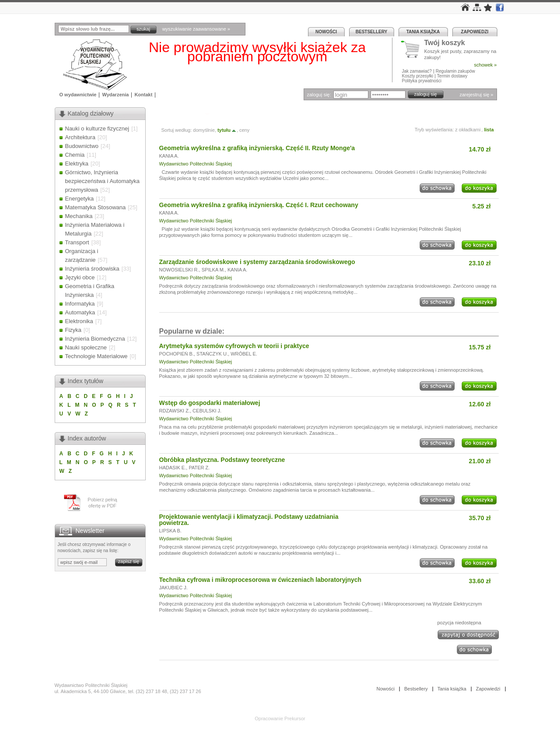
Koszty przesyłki (418, 76)
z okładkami (468, 130)
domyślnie (204, 130)
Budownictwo (82, 146)
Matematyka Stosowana (96, 207)
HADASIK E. (173, 468)
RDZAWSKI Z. (175, 411)
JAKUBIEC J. (173, 588)
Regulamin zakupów (455, 71)
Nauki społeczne (86, 347)
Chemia (75, 155)
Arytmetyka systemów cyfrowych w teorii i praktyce (234, 346)
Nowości (326, 32)
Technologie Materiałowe (96, 356)
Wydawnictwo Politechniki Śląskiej (196, 164)
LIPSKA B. (170, 531)
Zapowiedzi (475, 32)
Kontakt (143, 95)
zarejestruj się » (476, 95)
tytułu (227, 130)
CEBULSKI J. (207, 411)
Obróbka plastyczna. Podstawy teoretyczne (222, 460)
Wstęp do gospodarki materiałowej (210, 403)
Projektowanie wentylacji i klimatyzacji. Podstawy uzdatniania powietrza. (249, 520)
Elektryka (77, 164)
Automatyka (80, 312)
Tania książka (423, 32)
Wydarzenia (115, 95)
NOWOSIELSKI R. (179, 270)
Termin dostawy (452, 76)
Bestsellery (371, 32)
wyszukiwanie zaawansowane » (196, 29)
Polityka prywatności (422, 81)
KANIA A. (169, 156)
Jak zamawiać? (417, 71)
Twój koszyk (445, 43)
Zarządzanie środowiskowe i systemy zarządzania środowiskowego (257, 262)
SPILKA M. (213, 270)
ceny (244, 130)
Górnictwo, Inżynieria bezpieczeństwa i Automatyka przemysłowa (103, 181)
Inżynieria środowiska (92, 269)
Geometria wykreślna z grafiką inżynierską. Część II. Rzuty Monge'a (257, 148)
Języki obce (80, 277)
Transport (77, 242)
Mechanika (79, 216)
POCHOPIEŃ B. (177, 354)
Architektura (80, 137)
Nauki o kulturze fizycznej (97, 129)
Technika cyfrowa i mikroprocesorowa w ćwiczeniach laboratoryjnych (261, 580)
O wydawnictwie (78, 95)
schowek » (486, 65)
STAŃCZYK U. (212, 354)
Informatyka (80, 304)
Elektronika (79, 321)
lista (489, 130)
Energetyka (80, 199)
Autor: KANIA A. (181, 113)
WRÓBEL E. (244, 354)
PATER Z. (199, 468)
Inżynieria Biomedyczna (95, 339)
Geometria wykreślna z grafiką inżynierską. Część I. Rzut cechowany (259, 205)
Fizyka (73, 330)
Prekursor (295, 718)
